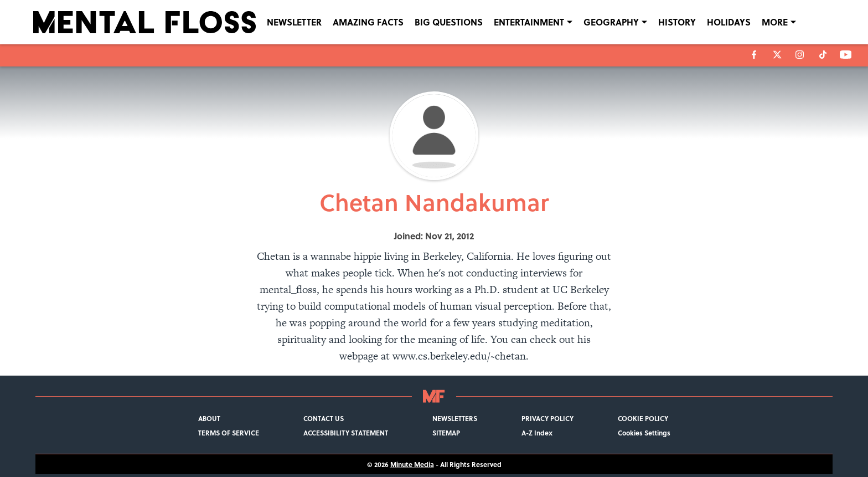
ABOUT (209, 418)
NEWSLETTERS (455, 418)
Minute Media (412, 464)
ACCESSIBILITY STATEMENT (346, 433)
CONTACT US (324, 418)
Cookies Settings (644, 433)
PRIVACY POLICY (547, 418)
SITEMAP (446, 433)
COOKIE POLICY (643, 418)
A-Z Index (537, 433)
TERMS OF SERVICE (229, 433)
